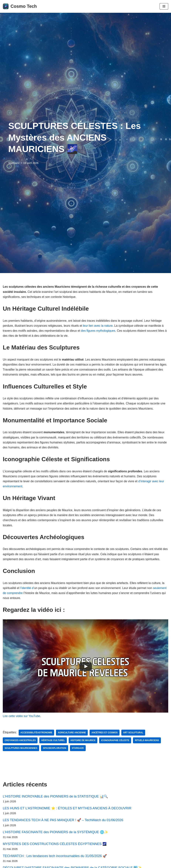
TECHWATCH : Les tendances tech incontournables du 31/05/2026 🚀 (55, 856)
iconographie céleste (115, 740)
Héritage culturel (53, 740)
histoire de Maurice (83, 740)
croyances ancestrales (20, 740)
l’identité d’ (27, 588)
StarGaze (14, 163)
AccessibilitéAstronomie (36, 733)
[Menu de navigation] (164, 6)
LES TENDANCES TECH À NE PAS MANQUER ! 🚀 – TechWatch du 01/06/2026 (63, 820)
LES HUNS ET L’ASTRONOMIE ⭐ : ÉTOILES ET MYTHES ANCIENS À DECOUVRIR (67, 808)
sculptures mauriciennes (21, 748)
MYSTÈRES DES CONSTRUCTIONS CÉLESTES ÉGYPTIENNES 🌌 (55, 844)
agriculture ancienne (72, 733)
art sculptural (133, 733)
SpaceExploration (54, 748)
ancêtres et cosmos (104, 733)
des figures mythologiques (98, 331)
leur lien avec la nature (98, 326)
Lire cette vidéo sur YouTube (21, 716)
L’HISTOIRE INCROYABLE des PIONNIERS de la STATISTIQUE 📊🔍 (55, 796)
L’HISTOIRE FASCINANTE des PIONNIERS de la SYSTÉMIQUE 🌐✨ (55, 832)
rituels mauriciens (147, 740)
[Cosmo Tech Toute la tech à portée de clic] (20, 6)
